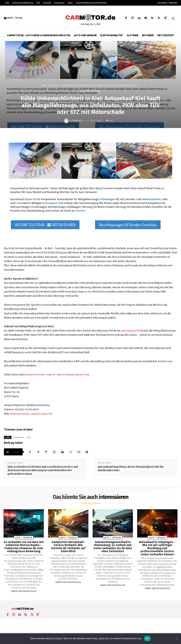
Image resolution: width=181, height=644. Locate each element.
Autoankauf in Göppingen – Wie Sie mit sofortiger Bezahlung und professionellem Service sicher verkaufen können (157, 548)
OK (147, 638)
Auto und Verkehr (51, 85)
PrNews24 (78, 121)
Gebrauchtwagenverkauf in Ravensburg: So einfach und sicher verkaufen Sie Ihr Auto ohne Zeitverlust (113, 547)
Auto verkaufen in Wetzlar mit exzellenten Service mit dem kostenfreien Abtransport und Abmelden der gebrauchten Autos (43, 470)
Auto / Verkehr (24, 538)
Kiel (29, 437)
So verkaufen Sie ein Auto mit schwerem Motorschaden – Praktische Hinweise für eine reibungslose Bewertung (24, 547)
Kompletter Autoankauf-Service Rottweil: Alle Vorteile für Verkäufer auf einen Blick (68, 547)
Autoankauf (19, 437)
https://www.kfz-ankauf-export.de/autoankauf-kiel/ (58, 375)
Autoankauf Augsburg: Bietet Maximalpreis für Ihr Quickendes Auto (131, 468)
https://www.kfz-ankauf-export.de (31, 414)
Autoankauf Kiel (131, 331)
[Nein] (177, 639)
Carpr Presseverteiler (24, 591)
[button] (173, 18)
